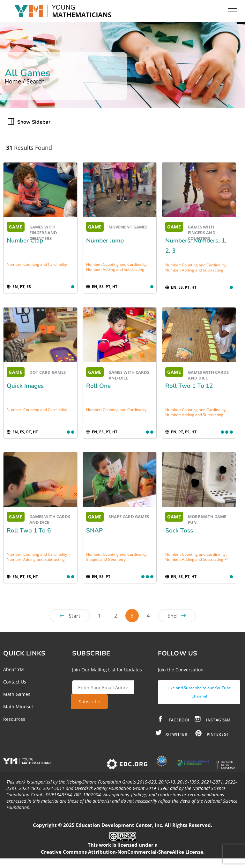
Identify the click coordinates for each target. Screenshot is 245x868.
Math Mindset (18, 707)
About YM (14, 669)
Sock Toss (179, 531)
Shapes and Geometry (106, 559)
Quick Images (25, 386)
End (172, 616)
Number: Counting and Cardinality (37, 264)
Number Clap (25, 241)
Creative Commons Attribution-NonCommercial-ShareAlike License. (123, 852)
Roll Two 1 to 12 (189, 386)
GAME (16, 227)
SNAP (94, 531)
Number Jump (105, 241)
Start (74, 616)
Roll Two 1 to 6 (29, 531)
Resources (14, 719)
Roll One (98, 386)
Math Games (17, 694)
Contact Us (15, 682)
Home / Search (25, 81)
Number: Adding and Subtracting (115, 269)
